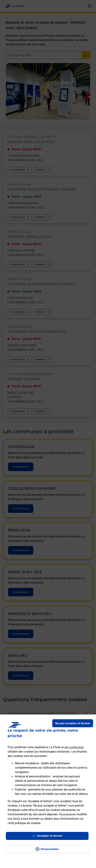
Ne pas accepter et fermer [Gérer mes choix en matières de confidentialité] (73, 723)
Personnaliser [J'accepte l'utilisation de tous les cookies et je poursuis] (50, 849)
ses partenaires (74, 747)
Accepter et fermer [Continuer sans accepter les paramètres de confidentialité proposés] (50, 836)
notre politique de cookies (24, 823)
